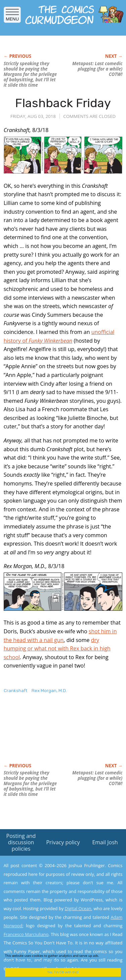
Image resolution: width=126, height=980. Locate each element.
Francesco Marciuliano (26, 934)
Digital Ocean (78, 908)
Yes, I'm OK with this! (63, 972)
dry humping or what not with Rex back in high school (57, 649)
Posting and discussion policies (21, 842)
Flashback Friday (63, 103)
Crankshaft (15, 691)
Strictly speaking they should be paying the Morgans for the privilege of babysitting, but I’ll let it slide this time (30, 74)
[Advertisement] (57, 735)
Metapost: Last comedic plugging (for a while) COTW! (97, 69)
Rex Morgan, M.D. (49, 691)
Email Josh (105, 842)
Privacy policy (63, 842)
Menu (12, 17)
